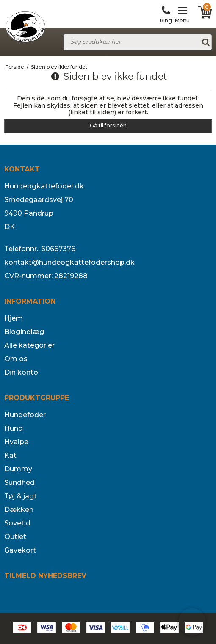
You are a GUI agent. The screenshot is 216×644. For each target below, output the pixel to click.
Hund (14, 428)
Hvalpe (16, 442)
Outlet (15, 537)
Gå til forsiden (108, 126)
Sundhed (19, 482)
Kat (10, 455)
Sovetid (17, 523)
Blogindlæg (24, 332)
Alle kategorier (29, 345)
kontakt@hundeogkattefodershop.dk (69, 262)
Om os (16, 359)
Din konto (21, 372)
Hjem (14, 318)
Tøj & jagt (21, 496)
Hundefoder (25, 415)
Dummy (18, 469)
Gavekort (20, 550)
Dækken (19, 510)
